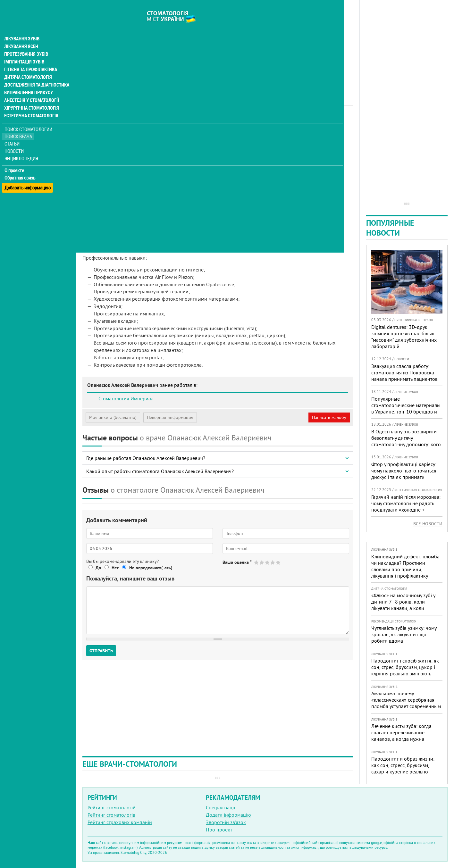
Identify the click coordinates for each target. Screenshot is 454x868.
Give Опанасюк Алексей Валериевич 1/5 (257, 562)
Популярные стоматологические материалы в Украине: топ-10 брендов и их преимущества (406, 408)
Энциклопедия (22, 147)
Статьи (13, 132)
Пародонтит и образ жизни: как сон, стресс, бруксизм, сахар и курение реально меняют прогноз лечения (403, 768)
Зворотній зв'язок (226, 822)
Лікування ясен (21, 35)
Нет (115, 568)
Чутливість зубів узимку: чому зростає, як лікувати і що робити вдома (404, 634)
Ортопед (162, 123)
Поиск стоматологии (29, 117)
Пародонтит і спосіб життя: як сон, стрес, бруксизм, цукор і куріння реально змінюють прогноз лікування (405, 670)
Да (98, 568)
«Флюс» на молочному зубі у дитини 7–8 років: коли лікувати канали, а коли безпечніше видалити (403, 605)
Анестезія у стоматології (31, 88)
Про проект (219, 830)
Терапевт (184, 123)
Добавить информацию (28, 173)
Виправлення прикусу (28, 81)
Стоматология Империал (126, 398)
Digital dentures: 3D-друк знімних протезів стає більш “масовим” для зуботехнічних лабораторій (404, 337)
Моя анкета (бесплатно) (113, 417)
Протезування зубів (26, 42)
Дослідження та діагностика (36, 73)
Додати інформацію (228, 815)
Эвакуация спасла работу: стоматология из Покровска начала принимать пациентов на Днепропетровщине (404, 376)
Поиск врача (19, 125)
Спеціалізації (220, 807)
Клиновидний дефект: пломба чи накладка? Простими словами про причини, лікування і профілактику (405, 566)
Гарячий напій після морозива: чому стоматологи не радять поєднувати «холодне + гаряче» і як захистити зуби (406, 506)
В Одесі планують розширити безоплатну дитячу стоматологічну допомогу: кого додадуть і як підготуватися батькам (406, 444)
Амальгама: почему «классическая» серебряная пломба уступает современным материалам (406, 703)
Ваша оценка (237, 562)
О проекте (15, 159)
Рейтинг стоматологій (112, 807)
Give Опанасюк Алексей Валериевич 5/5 (278, 562)
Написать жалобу (329, 417)
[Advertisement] (218, 45)
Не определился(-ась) (151, 568)
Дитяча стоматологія (28, 65)
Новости (15, 140)
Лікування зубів (22, 27)
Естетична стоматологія (31, 104)
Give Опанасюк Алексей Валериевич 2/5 (262, 562)
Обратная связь (21, 166)
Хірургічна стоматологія (31, 96)
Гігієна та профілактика (31, 58)
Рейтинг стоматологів (111, 815)
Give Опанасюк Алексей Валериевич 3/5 (268, 562)
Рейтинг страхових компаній (120, 822)
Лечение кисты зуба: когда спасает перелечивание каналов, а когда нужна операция (401, 736)
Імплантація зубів (24, 50)
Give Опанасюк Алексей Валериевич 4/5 (273, 562)
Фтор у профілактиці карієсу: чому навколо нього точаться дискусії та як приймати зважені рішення (404, 474)
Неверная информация (170, 417)
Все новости (428, 524)
